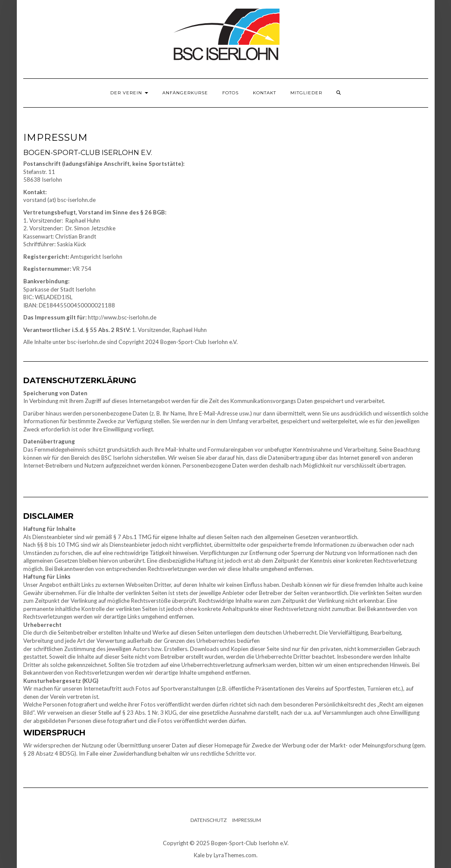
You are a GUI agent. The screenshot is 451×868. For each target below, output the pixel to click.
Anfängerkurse (185, 93)
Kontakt (264, 93)
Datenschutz (208, 820)
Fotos (230, 93)
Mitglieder (306, 93)
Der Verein (129, 93)
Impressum (247, 820)
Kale (199, 855)
